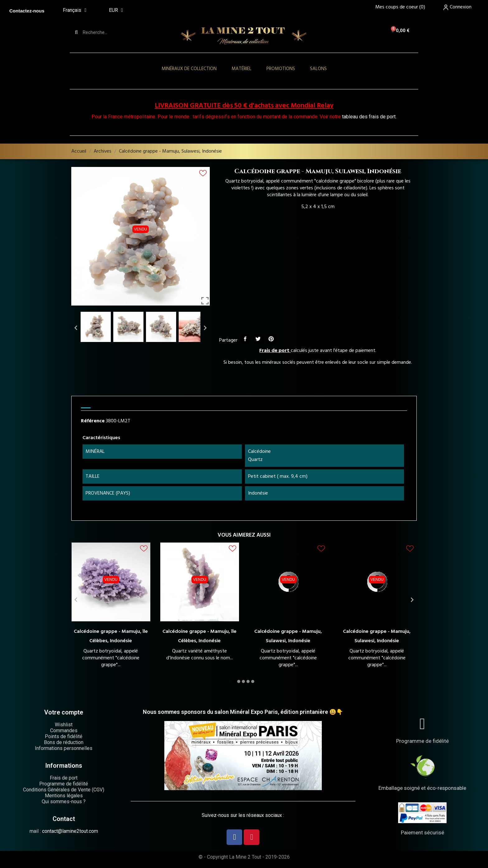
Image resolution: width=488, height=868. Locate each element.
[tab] (86, 405)
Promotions (281, 69)
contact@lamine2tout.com (70, 831)
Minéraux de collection (189, 69)
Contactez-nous (27, 11)
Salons (318, 69)
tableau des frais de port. (369, 117)
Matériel (242, 69)
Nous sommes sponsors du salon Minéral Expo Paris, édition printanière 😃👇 (243, 712)
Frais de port (274, 351)
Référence (93, 421)
